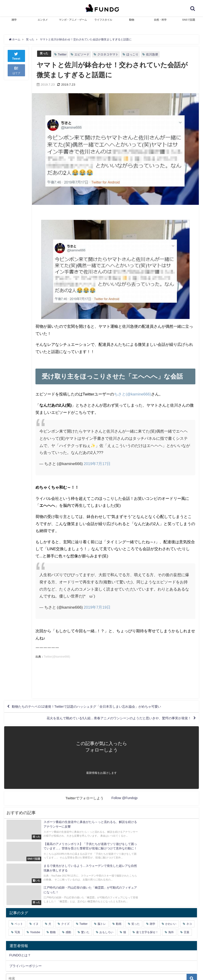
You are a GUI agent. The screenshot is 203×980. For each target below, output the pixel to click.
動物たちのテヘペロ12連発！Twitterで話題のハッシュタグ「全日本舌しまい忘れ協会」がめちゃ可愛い (98, 707)
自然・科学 (160, 20)
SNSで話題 (189, 20)
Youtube (35, 906)
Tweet (16, 55)
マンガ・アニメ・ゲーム (73, 20)
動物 (132, 20)
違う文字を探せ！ (147, 906)
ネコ (189, 898)
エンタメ (43, 20)
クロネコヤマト (109, 54)
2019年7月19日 (97, 607)
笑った (44, 53)
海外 (171, 906)
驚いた (85, 906)
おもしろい (106, 906)
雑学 (14, 20)
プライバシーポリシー (25, 940)
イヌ (36, 898)
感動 (68, 906)
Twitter (63, 54)
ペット (19, 898)
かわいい (171, 898)
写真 (17, 906)
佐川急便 (153, 54)
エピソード (83, 54)
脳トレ (102, 898)
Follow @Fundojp (125, 801)
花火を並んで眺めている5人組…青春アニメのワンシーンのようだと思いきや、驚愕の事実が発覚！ (108, 721)
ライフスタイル (103, 20)
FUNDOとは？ (20, 929)
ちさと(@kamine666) (133, 394)
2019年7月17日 (97, 463)
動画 (119, 898)
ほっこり (133, 54)
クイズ (65, 898)
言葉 (187, 906)
